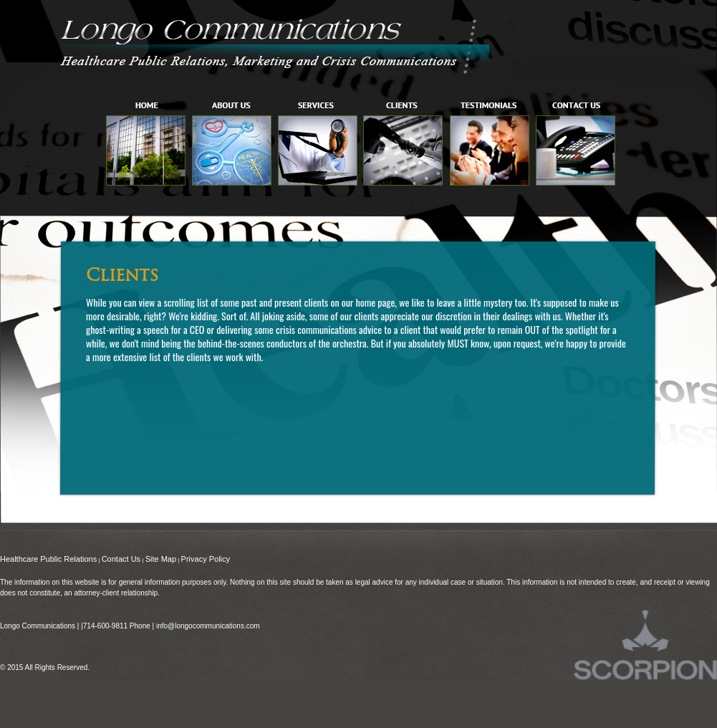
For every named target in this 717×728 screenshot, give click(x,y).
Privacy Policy (206, 559)
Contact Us (121, 559)
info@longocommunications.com (208, 626)
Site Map (161, 559)
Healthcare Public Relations (48, 559)
